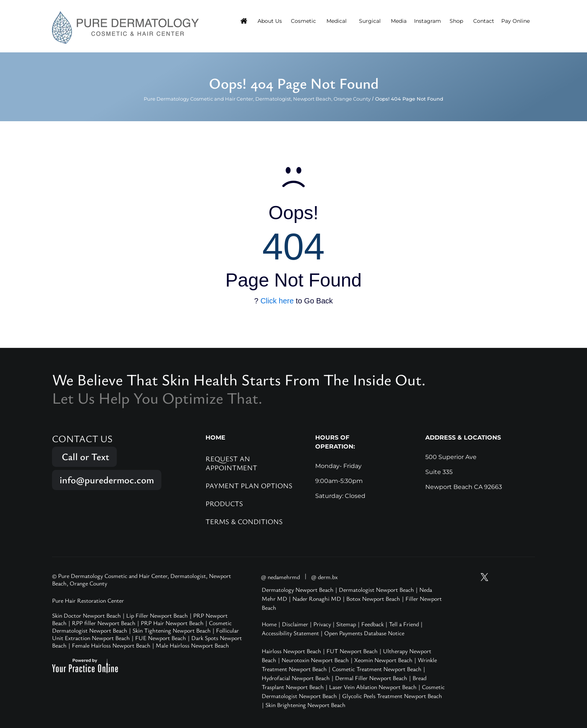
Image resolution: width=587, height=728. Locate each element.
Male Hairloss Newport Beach (192, 645)
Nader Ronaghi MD (317, 599)
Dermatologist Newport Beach (376, 590)
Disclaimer (295, 624)
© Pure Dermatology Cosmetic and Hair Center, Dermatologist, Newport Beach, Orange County (142, 579)
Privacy (322, 624)
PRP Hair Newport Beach (172, 623)
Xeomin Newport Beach (383, 660)
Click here (277, 301)
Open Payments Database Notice (364, 633)
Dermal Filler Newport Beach (371, 678)
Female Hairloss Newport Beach (111, 645)
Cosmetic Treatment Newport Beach (377, 669)
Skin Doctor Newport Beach (86, 615)
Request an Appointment (231, 463)
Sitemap (346, 624)
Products (224, 503)
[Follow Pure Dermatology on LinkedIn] (527, 577)
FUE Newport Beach (161, 638)
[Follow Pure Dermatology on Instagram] (499, 577)
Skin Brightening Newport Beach (305, 705)
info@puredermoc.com (107, 480)
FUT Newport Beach (352, 651)
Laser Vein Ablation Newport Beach (373, 687)
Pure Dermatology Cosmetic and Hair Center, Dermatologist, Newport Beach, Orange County (257, 99)
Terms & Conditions (244, 521)
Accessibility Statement (290, 633)
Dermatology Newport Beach (298, 590)
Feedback (372, 624)
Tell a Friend (404, 624)
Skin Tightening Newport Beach (172, 630)
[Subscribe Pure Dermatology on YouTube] (470, 577)
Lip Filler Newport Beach (157, 615)
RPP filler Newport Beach (104, 623)
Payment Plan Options (249, 485)
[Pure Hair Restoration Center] (125, 27)
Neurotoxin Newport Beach (315, 660)
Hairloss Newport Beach (291, 651)
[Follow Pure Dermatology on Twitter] (484, 577)
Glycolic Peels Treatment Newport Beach (392, 696)
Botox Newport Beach (373, 599)
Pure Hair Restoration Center (88, 600)
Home (269, 624)
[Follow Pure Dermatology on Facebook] (513, 577)
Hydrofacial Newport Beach (296, 678)
